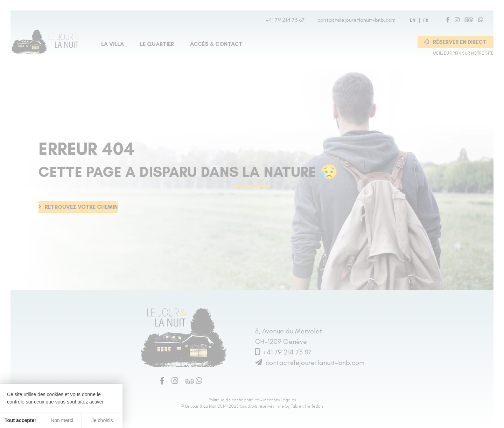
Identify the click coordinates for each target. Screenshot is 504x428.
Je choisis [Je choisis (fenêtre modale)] (102, 420)
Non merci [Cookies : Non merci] (61, 420)
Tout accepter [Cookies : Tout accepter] (20, 420)
